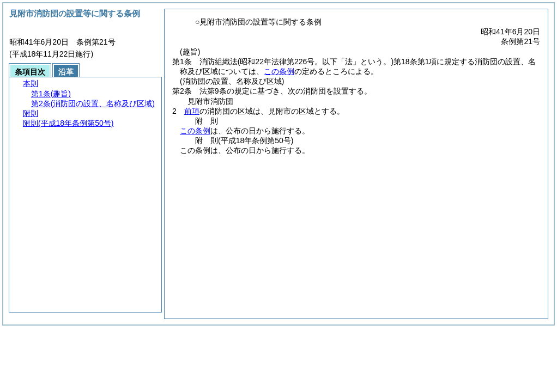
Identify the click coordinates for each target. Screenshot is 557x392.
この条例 (279, 71)
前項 (192, 111)
